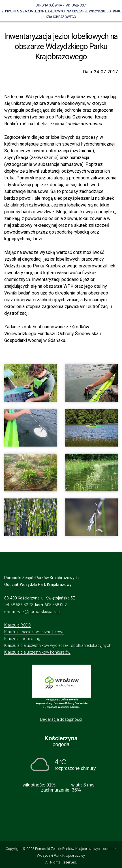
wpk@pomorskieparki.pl (39, 612)
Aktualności (76, 5)
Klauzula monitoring (22, 639)
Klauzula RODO (18, 625)
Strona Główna (49, 5)
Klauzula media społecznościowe (34, 632)
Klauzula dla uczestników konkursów (37, 652)
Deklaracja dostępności (61, 719)
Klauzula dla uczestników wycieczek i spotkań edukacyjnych (58, 645)
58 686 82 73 (22, 605)
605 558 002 (56, 605)
